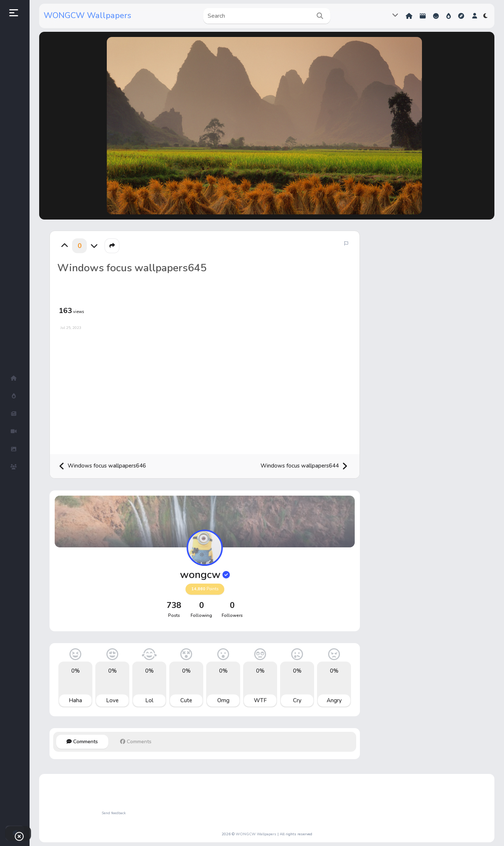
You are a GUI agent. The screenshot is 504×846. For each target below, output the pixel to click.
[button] (475, 16)
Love (112, 700)
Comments (82, 742)
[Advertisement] (205, 390)
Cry (297, 700)
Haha (75, 700)
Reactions (436, 16)
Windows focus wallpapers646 (102, 466)
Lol (149, 700)
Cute (186, 700)
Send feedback (114, 813)
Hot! (449, 16)
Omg (223, 700)
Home (409, 16)
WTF (260, 700)
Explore (461, 16)
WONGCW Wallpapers (87, 16)
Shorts (423, 16)
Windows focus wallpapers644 (304, 466)
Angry (334, 700)
